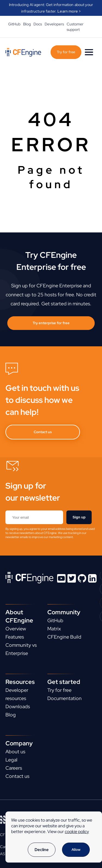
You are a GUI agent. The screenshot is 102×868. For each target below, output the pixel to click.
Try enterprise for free (51, 323)
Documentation (64, 698)
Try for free (66, 52)
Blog (27, 24)
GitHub (14, 24)
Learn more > (69, 11)
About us (15, 752)
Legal (11, 760)
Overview (16, 629)
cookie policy (77, 832)
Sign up (79, 517)
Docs (38, 24)
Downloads (18, 706)
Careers (14, 768)
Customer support (75, 27)
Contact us (43, 432)
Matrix (54, 629)
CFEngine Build (64, 637)
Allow (76, 850)
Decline (42, 850)
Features (15, 637)
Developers (54, 24)
